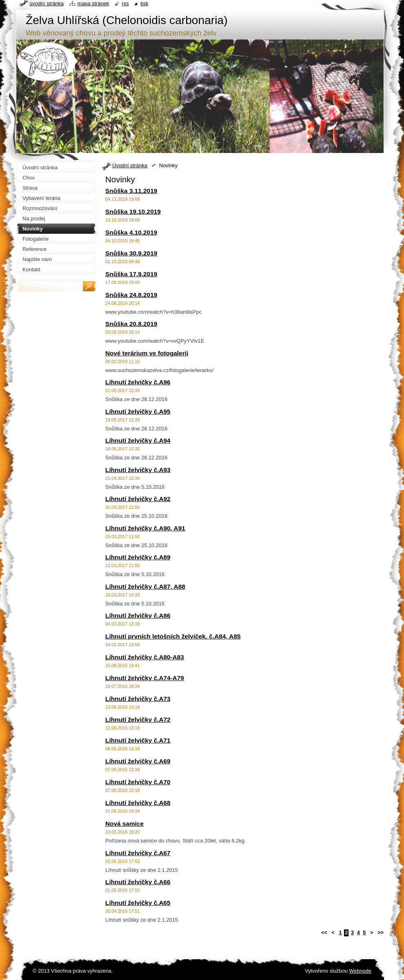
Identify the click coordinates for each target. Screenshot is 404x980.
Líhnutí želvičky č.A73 (138, 699)
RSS (125, 3)
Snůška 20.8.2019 (131, 324)
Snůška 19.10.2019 (133, 212)
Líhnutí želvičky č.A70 (138, 782)
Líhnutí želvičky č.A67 (138, 853)
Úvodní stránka (130, 165)
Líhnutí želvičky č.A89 (138, 557)
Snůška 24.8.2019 (131, 295)
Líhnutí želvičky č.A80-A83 (145, 657)
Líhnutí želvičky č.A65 (138, 903)
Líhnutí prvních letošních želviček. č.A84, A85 (173, 636)
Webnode (360, 971)
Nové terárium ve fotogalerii (147, 353)
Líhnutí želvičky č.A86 (138, 615)
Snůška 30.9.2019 (131, 253)
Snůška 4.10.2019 (131, 232)
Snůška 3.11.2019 (131, 191)
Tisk (144, 3)
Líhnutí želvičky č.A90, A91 (145, 528)
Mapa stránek (93, 3)
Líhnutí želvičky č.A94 (138, 440)
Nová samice (124, 824)
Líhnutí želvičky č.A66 (138, 882)
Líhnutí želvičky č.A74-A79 (145, 678)
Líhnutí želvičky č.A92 (138, 499)
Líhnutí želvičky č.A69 (138, 761)
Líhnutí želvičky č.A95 (138, 411)
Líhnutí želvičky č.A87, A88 (145, 586)
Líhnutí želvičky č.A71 (138, 740)
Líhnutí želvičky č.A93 (138, 470)
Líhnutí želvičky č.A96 (138, 382)
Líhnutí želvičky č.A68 (138, 803)
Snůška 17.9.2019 (131, 274)
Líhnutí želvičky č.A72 (138, 719)
